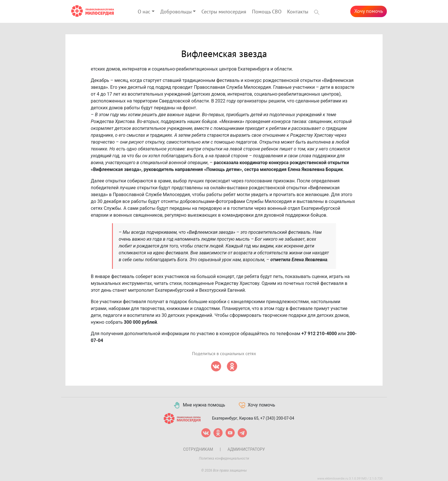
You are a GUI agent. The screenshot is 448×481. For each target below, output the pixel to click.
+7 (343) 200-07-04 (277, 418)
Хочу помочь (369, 11)
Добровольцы (176, 12)
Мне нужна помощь (199, 405)
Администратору (246, 449)
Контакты (298, 12)
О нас (144, 12)
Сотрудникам (198, 449)
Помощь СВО (267, 12)
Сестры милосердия (224, 12)
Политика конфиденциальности (224, 458)
